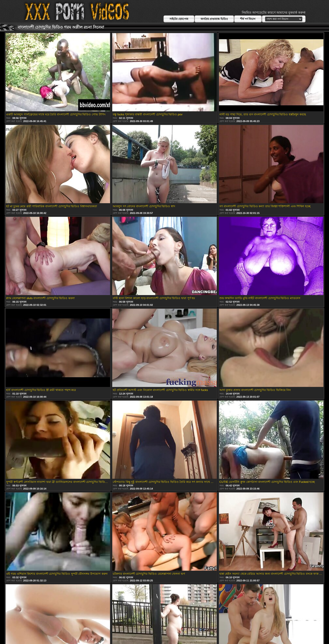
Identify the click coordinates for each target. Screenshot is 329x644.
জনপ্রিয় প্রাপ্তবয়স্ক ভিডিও (214, 19)
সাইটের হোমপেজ (179, 19)
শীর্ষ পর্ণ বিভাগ (248, 19)
